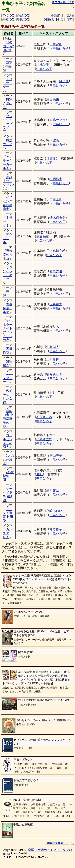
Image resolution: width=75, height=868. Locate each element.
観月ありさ (54, 374)
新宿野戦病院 (8, 66)
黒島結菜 (43, 237)
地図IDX (23, 19)
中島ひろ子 (61, 48)
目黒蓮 (64, 81)
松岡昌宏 (56, 179)
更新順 (56, 15)
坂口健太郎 (54, 199)
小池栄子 (43, 65)
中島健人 (53, 347)
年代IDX (8, 15)
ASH (57, 850)
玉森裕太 (56, 304)
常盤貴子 (56, 529)
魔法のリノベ (8, 144)
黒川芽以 (53, 491)
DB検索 (49, 19)
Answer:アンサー (8, 378)
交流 (70, 19)
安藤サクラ (57, 120)
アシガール (8, 238)
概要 (60, 19)
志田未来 (53, 100)
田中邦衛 (56, 44)
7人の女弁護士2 (8, 459)
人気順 (68, 15)
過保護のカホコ (8, 255)
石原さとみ (44, 417)
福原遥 (51, 159)
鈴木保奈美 (57, 218)
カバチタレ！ (8, 533)
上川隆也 (53, 360)
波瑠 (56, 140)
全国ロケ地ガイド (41, 850)
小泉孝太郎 (44, 439)
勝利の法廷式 (8, 103)
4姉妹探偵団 (8, 476)
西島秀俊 (56, 271)
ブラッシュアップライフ (8, 124)
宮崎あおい (54, 511)
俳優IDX (8, 19)
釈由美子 (56, 456)
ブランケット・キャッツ (8, 275)
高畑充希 (59, 251)
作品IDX (23, 15)
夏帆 (39, 474)
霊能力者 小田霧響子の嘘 (8, 419)
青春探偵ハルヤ (8, 308)
